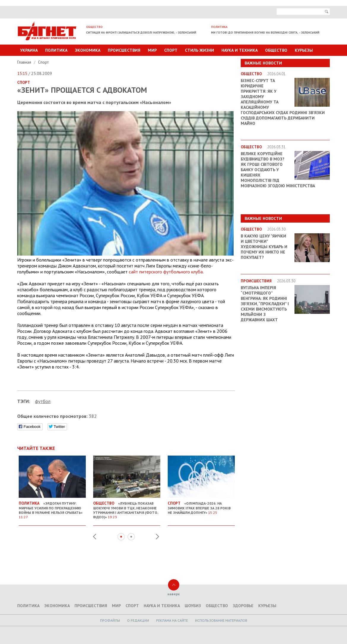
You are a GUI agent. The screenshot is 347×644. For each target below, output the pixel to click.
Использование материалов (221, 620)
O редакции (138, 620)
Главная (25, 62)
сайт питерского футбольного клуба (166, 272)
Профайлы (110, 620)
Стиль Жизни (199, 50)
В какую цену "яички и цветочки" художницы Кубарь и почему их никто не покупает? (264, 247)
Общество (276, 50)
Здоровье (243, 606)
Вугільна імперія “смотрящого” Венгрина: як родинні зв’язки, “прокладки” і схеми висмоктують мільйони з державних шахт (265, 304)
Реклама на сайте (172, 620)
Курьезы (304, 50)
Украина (29, 50)
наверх (173, 594)
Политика (56, 50)
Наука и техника (240, 50)
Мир (152, 50)
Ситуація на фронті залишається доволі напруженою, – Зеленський (141, 33)
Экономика (88, 50)
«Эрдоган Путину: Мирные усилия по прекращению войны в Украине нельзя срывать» (52, 508)
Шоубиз (193, 606)
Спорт (171, 50)
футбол (43, 401)
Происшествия (124, 50)
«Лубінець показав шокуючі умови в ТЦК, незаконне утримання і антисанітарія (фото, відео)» (127, 508)
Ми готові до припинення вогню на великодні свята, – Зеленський (265, 33)
